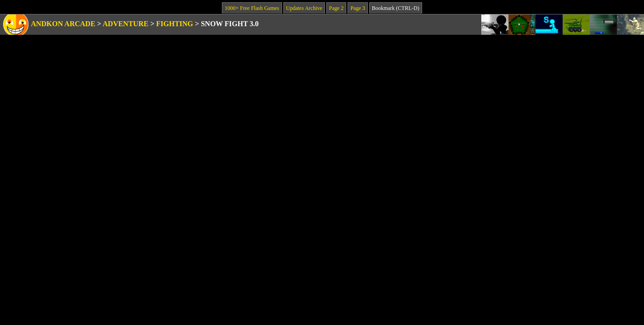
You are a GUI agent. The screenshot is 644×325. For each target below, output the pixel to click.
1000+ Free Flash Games (252, 8)
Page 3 (357, 8)
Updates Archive (304, 8)
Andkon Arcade (63, 24)
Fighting (175, 24)
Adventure (125, 24)
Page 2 (336, 8)
